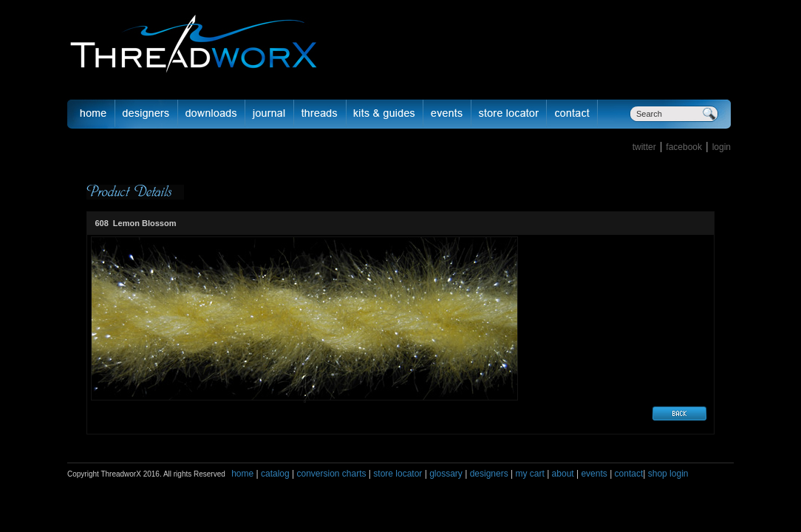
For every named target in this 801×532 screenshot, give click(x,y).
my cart (529, 474)
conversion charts (331, 474)
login (722, 147)
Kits (385, 114)
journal (270, 114)
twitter (644, 147)
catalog (275, 474)
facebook (684, 147)
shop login (667, 474)
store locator (398, 474)
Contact (572, 114)
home (242, 474)
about (563, 474)
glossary (446, 474)
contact (629, 474)
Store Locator (509, 114)
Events (447, 114)
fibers (320, 114)
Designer (147, 114)
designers (489, 474)
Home (91, 114)
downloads (212, 114)
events (594, 474)
